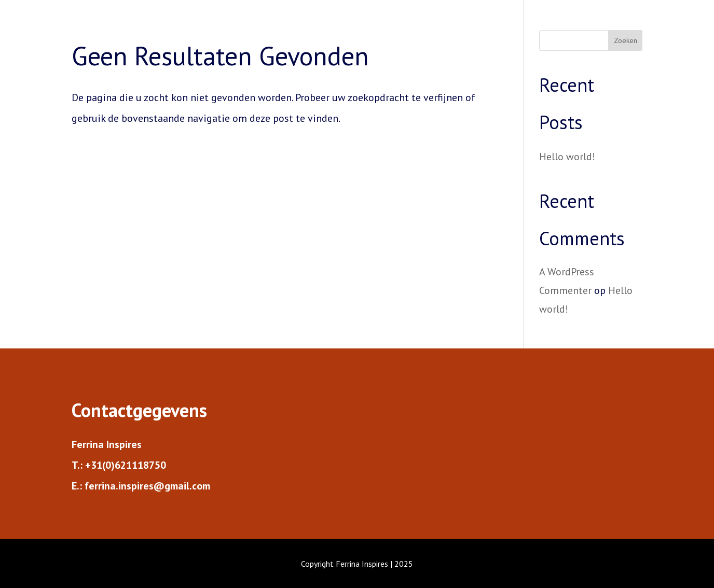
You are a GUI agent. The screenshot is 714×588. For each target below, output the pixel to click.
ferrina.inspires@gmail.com (147, 486)
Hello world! (567, 157)
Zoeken (626, 40)
